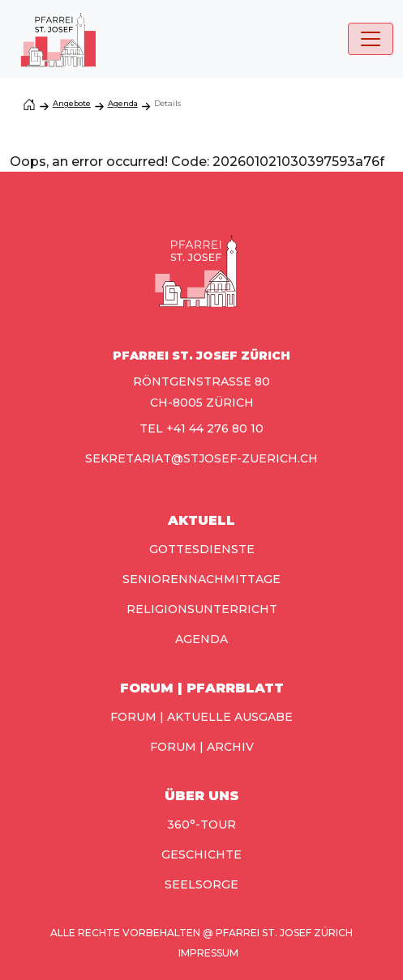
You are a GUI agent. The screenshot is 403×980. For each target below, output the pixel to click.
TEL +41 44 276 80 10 (201, 428)
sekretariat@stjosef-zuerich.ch (201, 458)
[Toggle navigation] (371, 39)
